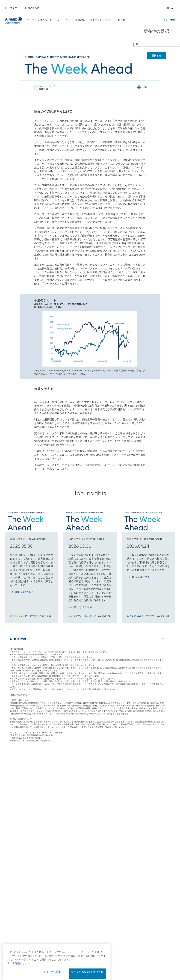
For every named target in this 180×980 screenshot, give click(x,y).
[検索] (169, 20)
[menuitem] (39, 20)
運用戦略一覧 (85, 795)
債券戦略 (80, 811)
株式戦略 (80, 804)
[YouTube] (82, 911)
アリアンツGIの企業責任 (20, 867)
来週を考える (48, 816)
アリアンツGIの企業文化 (20, 860)
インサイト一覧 (51, 795)
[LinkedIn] (98, 911)
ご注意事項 (148, 967)
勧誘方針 (117, 962)
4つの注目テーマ (50, 849)
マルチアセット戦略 (87, 818)
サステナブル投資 (121, 804)
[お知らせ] (120, 21)
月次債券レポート (51, 842)
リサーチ (80, 844)
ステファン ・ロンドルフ (84, 616)
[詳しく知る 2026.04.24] (139, 577)
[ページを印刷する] (139, 87)
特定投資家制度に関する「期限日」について (112, 967)
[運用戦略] (80, 21)
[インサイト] (63, 21)
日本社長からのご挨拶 (18, 809)
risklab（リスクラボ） (89, 837)
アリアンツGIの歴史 (17, 842)
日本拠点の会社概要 (17, 816)
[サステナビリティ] (100, 21)
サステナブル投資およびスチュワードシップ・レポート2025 (125, 846)
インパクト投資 (119, 811)
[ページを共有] (146, 87)
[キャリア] (12, 8)
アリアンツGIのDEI (17, 874)
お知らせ (151, 795)
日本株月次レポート (52, 823)
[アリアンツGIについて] (39, 21)
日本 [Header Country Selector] (169, 8)
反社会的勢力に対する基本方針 (144, 962)
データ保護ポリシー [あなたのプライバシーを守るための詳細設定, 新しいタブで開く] (19, 974)
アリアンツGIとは (16, 835)
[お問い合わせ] (32, 8)
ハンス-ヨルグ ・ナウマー (26, 616)
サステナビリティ (123, 795)
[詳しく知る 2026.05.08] (22, 593)
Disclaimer (18, 639)
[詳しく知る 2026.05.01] (80, 608)
